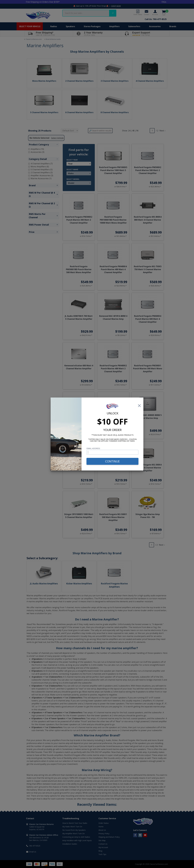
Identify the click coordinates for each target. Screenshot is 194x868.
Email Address (93, 448)
